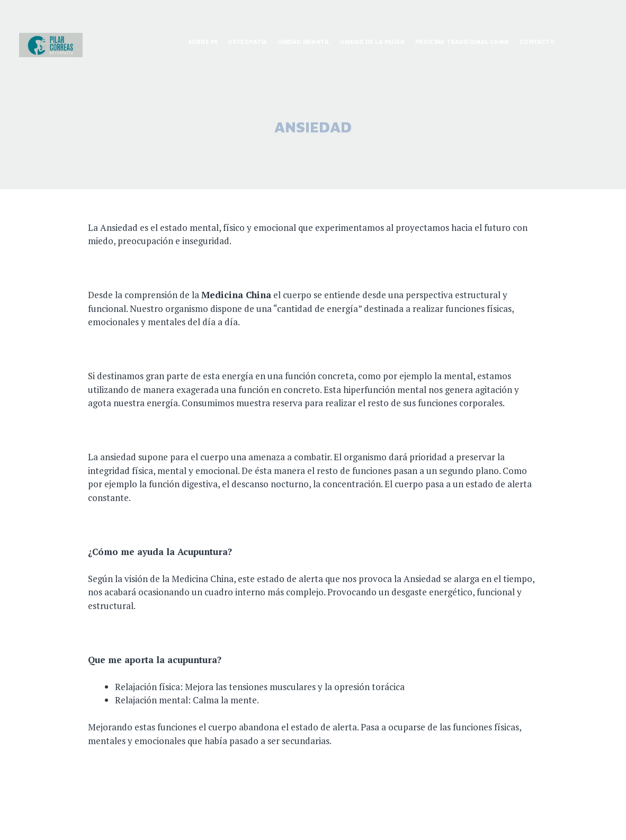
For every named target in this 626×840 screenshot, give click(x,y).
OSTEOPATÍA (247, 42)
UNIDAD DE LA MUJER (372, 42)
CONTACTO (537, 42)
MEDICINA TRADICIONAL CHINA (462, 42)
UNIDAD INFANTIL (303, 42)
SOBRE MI (203, 42)
